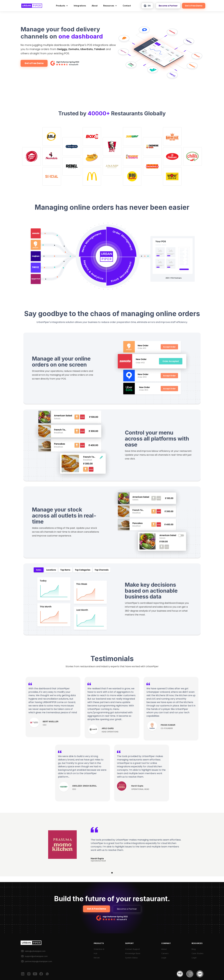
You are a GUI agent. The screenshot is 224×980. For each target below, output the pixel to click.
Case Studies (197, 953)
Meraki (97, 958)
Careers (165, 953)
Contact (127, 6)
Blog (194, 949)
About (95, 6)
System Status (131, 958)
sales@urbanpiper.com (35, 951)
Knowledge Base (133, 953)
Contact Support (132, 949)
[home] (32, 6)
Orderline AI (99, 949)
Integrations (80, 6)
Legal (164, 958)
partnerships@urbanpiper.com (38, 961)
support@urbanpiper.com (36, 956)
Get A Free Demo (194, 6)
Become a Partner (168, 6)
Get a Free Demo (34, 63)
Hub (95, 953)
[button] (62, 6)
